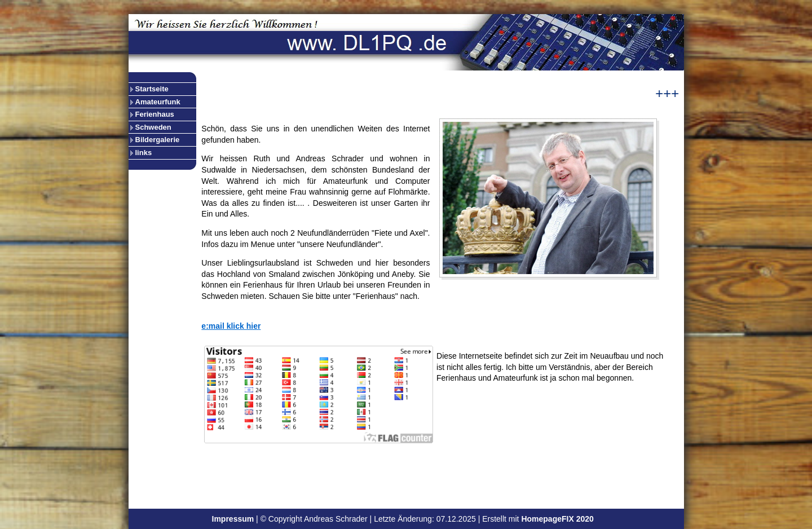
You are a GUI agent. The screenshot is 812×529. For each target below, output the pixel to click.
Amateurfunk (158, 102)
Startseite (152, 89)
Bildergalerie (158, 140)
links (144, 153)
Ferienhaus (155, 114)
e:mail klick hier (231, 326)
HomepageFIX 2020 (557, 519)
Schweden (153, 127)
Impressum (233, 519)
